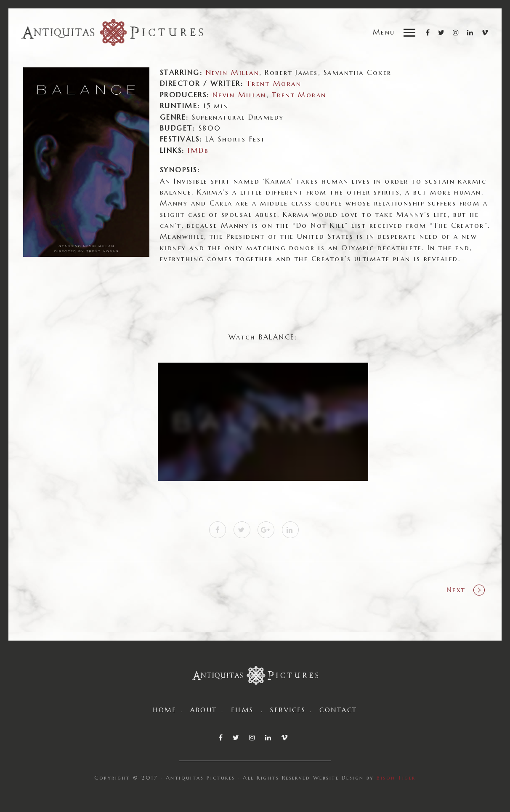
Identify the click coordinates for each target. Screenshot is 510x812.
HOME (165, 710)
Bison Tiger (396, 778)
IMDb (198, 151)
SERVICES (288, 710)
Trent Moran (299, 95)
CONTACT (338, 710)
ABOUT (203, 710)
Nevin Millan (233, 73)
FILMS (242, 710)
